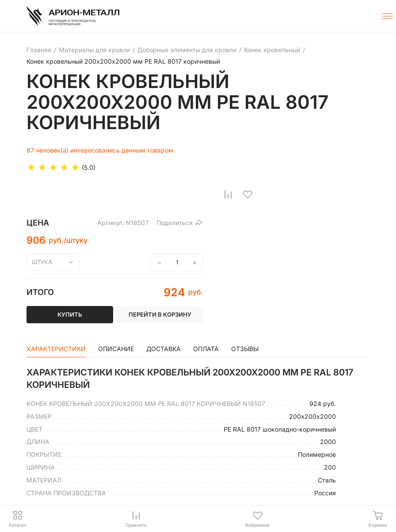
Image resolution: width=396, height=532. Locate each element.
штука (42, 262)
